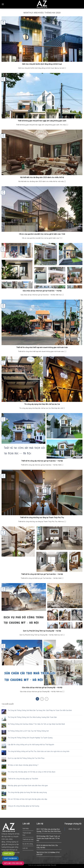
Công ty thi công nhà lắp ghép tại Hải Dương (23, 806)
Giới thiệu (26, 829)
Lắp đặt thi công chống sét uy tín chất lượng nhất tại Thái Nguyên (31, 745)
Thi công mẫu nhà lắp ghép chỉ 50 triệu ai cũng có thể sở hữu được (32, 772)
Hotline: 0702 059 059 (13, 863)
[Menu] (3, 4)
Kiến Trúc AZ (74, 829)
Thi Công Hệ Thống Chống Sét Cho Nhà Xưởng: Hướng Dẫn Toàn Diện (32, 717)
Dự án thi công (28, 844)
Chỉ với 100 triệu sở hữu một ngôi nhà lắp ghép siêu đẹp (27, 799)
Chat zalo (8, 854)
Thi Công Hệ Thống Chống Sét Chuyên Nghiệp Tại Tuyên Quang (30, 738)
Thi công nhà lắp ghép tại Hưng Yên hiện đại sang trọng (27, 792)
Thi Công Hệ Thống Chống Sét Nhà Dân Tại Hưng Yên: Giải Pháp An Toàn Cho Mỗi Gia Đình (40, 710)
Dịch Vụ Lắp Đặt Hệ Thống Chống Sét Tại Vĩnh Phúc (26, 758)
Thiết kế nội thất (28, 839)
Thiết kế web (32, 865)
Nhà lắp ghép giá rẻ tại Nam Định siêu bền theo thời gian (28, 786)
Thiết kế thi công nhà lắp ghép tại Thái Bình (23, 779)
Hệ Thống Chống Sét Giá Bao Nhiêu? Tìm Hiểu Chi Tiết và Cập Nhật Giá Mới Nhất (36, 724)
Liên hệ (25, 848)
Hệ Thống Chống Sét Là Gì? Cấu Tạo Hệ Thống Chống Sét (28, 731)
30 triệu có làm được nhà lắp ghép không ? (23, 765)
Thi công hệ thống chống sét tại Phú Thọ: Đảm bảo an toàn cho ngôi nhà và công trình (39, 751)
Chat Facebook (10, 858)
